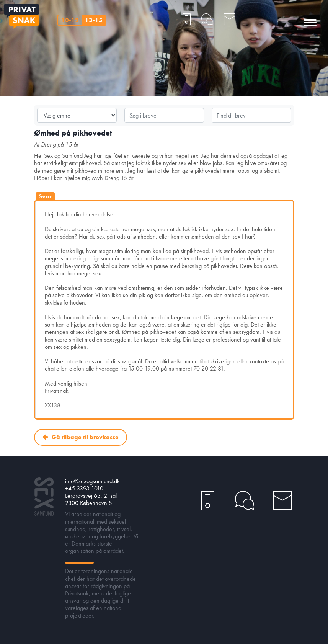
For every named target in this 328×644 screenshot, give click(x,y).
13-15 (94, 20)
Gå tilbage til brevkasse (85, 437)
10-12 (70, 20)
